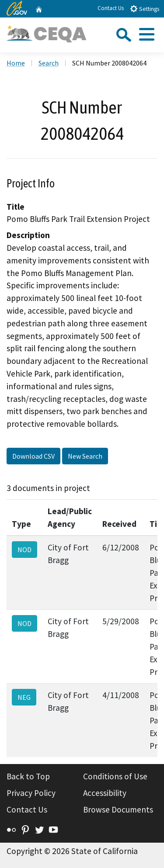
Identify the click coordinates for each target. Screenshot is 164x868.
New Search (85, 456)
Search (49, 63)
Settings (145, 9)
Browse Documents (118, 809)
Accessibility (105, 793)
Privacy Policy (31, 793)
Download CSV (33, 456)
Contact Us (111, 8)
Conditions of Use (115, 776)
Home (16, 63)
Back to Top (28, 776)
